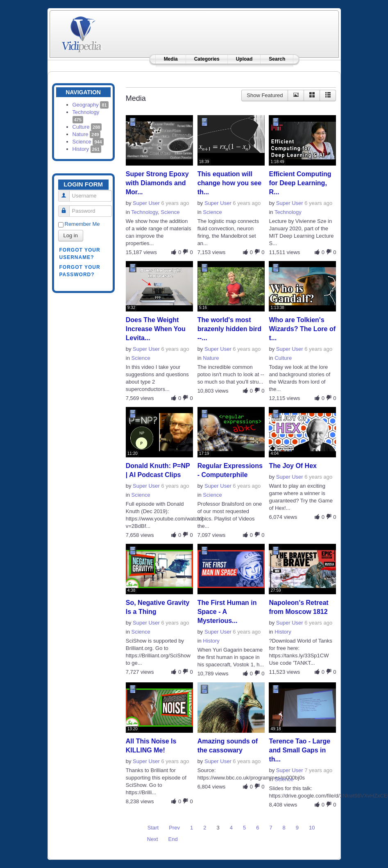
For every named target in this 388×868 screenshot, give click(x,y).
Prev (174, 828)
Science (88, 142)
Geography (91, 105)
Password (67, 208)
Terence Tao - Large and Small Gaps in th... (300, 750)
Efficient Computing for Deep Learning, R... (300, 183)
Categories (207, 59)
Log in (71, 235)
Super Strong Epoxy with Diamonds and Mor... (157, 183)
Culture (87, 127)
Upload (244, 59)
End (173, 839)
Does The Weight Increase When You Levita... (156, 329)
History (87, 149)
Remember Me (82, 224)
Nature (87, 134)
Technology (144, 212)
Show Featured (265, 95)
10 (312, 828)
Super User (146, 203)
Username (67, 192)
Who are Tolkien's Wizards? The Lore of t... (302, 329)
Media (171, 59)
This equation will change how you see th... (229, 183)
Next (153, 839)
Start (153, 828)
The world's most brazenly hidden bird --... (229, 329)
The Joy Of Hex (293, 466)
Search (277, 59)
